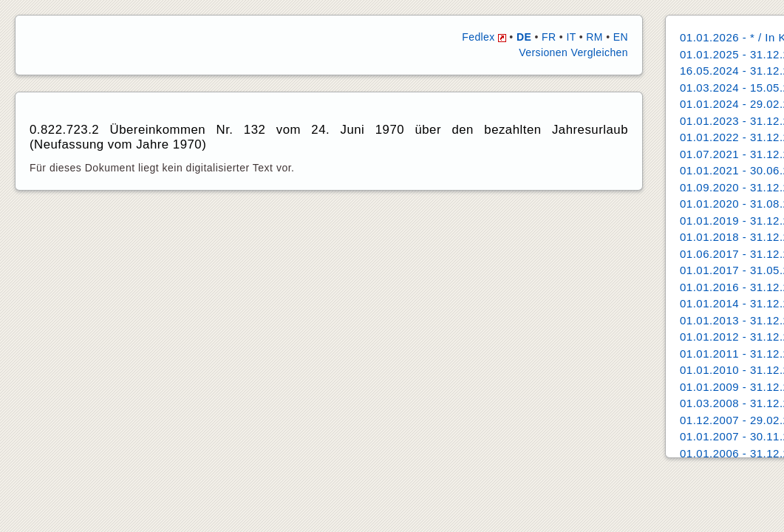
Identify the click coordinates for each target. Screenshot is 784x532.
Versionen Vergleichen (573, 52)
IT (571, 37)
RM (594, 37)
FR (549, 37)
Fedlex (484, 37)
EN (621, 37)
